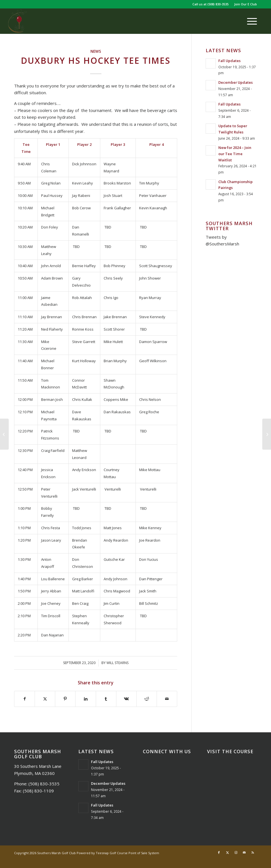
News (96, 51)
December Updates (236, 82)
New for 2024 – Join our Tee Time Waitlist (235, 154)
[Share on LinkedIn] (85, 699)
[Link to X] (227, 852)
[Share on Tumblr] (106, 699)
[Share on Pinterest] (65, 699)
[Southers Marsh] (17, 21)
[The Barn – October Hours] (267, 434)
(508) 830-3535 (218, 4)
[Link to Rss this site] (253, 852)
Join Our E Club (246, 4)
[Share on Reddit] (147, 699)
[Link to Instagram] (236, 852)
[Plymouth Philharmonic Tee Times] (4, 434)
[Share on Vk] (126, 699)
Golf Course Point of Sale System (134, 853)
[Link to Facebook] (219, 852)
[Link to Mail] (244, 852)
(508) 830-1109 (38, 791)
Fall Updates (229, 61)
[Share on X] (45, 699)
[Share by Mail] (167, 699)
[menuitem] (244, 4)
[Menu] (249, 21)
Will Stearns (117, 663)
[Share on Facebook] (25, 699)
